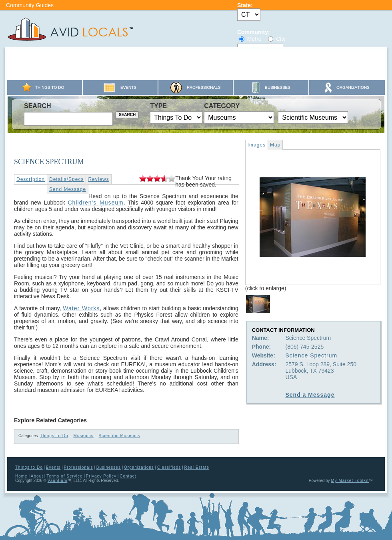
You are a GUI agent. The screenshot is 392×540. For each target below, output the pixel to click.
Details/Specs (66, 179)
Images (257, 145)
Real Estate (197, 467)
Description (31, 179)
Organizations (139, 467)
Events (53, 467)
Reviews (98, 179)
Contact (128, 476)
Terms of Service (64, 476)
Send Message (68, 189)
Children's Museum (95, 203)
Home (21, 476)
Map (275, 145)
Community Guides (30, 5)
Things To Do (54, 436)
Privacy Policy (101, 476)
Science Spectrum (311, 355)
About (37, 476)
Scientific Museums (120, 436)
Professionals (79, 467)
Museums (83, 436)
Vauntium (58, 481)
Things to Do (29, 467)
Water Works (81, 308)
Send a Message (310, 395)
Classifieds (169, 467)
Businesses (109, 467)
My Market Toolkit (350, 481)
